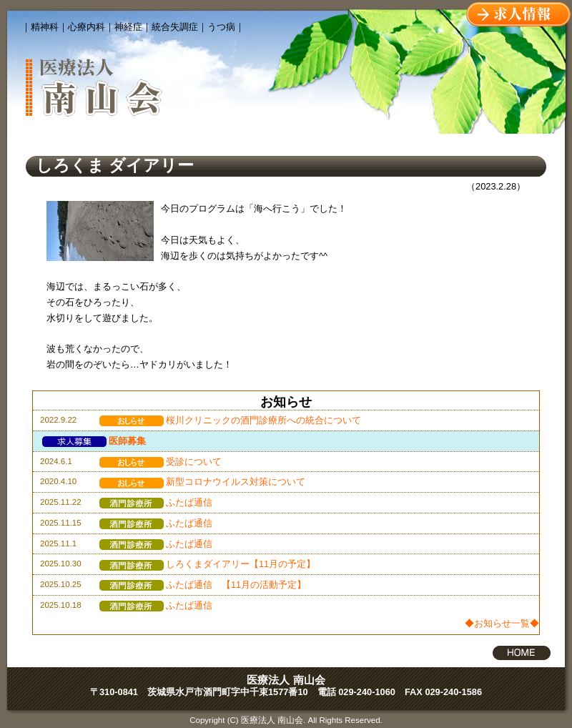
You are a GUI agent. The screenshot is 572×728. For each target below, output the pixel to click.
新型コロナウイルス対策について (202, 482)
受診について (161, 462)
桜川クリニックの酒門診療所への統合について (230, 420)
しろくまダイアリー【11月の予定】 (207, 564)
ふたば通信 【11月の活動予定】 (203, 585)
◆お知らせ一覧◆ (502, 623)
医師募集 (94, 441)
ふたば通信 (156, 502)
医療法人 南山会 (286, 680)
